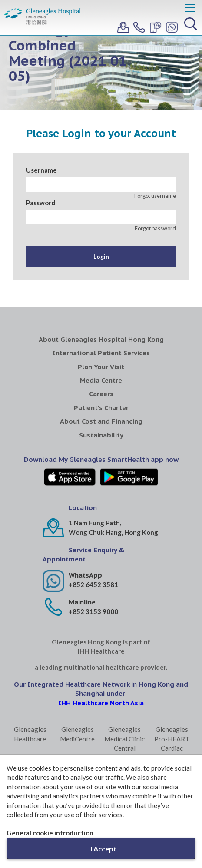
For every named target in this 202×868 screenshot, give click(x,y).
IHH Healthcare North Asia (101, 703)
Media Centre (101, 380)
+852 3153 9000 (93, 611)
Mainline (82, 602)
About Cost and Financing (101, 421)
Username (41, 170)
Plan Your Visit (101, 367)
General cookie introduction (50, 833)
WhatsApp (85, 575)
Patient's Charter (101, 408)
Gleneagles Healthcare (30, 734)
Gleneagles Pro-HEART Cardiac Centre (172, 743)
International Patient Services (101, 353)
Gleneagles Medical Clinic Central (124, 739)
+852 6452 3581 (93, 584)
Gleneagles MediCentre (77, 734)
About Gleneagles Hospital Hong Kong (101, 339)
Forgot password (155, 228)
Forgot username (155, 196)
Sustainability (101, 435)
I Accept (103, 849)
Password (41, 203)
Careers (101, 394)
